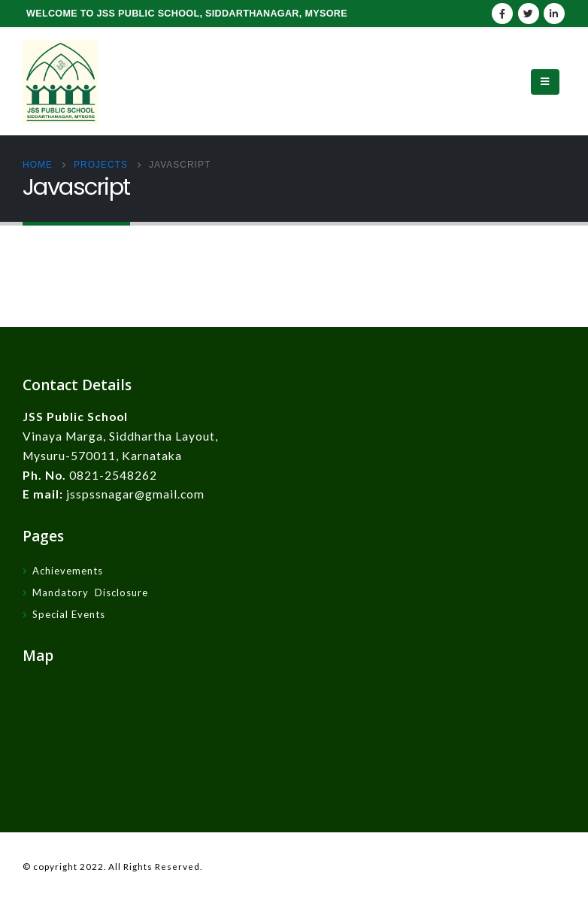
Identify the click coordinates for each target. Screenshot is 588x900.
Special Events (69, 614)
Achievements (68, 571)
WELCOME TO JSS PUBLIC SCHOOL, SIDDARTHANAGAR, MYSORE (187, 14)
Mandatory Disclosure (90, 592)
